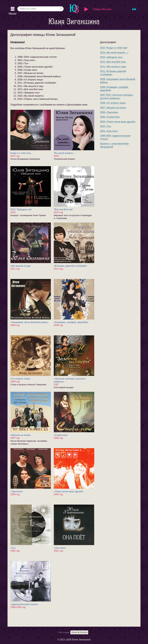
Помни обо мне (102, 9)
